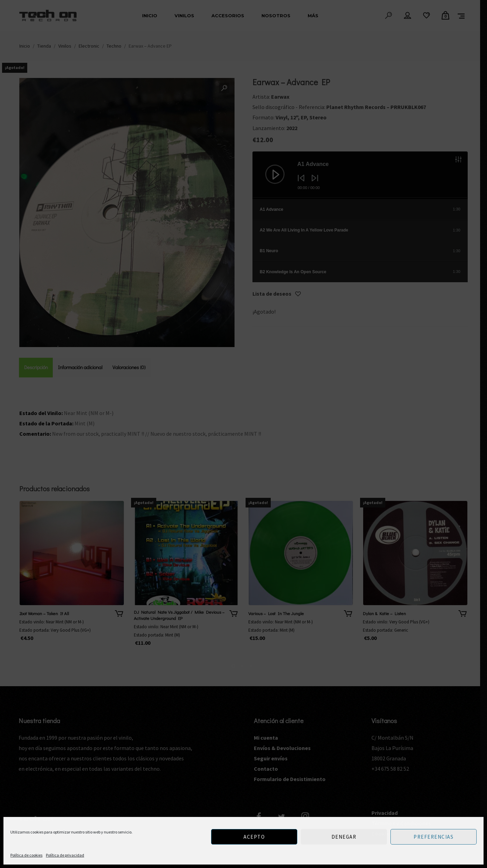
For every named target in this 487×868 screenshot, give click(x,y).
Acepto (254, 837)
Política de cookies (26, 855)
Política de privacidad (65, 855)
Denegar (344, 837)
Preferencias (434, 837)
